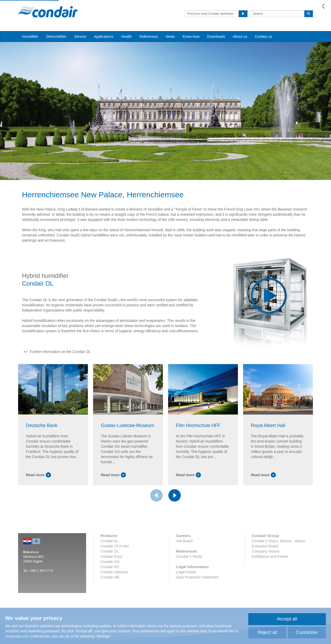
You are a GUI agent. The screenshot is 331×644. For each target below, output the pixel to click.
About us (240, 37)
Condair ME (110, 577)
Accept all (287, 619)
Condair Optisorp (114, 572)
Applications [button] (104, 37)
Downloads (216, 37)
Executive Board (265, 546)
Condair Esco (111, 556)
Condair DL (110, 551)
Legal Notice (186, 572)
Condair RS (110, 567)
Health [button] (126, 37)
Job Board (184, 541)
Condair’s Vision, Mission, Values (278, 541)
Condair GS (110, 562)
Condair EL (110, 541)
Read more (38, 475)
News (170, 37)
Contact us (264, 37)
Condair (48, 12)
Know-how (191, 37)
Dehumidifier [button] (56, 37)
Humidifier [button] (30, 37)
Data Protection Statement (197, 577)
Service (80, 37)
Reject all (267, 632)
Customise (307, 632)
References (149, 37)
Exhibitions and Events (270, 556)
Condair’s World (189, 556)
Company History (265, 551)
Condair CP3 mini (115, 546)
